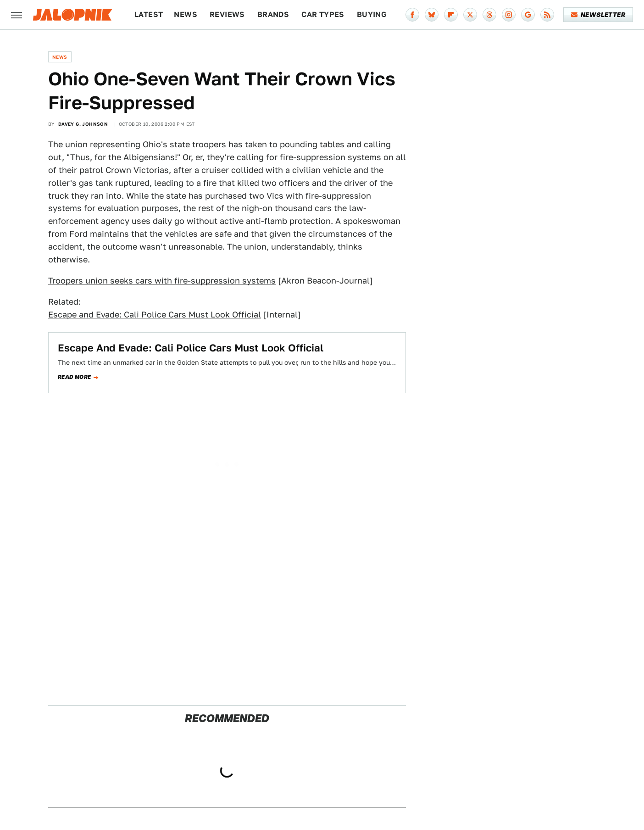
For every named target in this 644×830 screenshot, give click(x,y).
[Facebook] (412, 15)
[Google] (528, 15)
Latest (149, 14)
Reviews (227, 14)
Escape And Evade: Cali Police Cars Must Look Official (191, 348)
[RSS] (547, 15)
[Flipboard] (451, 15)
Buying (372, 14)
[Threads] (489, 15)
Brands (273, 14)
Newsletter (598, 15)
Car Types (323, 14)
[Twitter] (470, 15)
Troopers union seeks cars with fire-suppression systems (162, 281)
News (186, 14)
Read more (75, 377)
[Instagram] (509, 15)
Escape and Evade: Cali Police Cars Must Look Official (155, 315)
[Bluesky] (432, 15)
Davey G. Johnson (83, 124)
